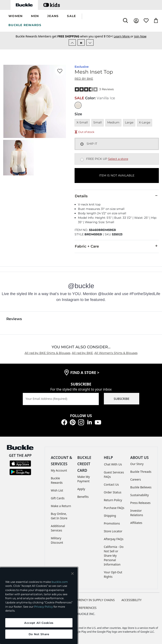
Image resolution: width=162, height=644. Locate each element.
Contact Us (111, 484)
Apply (81, 489)
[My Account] (136, 21)
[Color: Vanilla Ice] (78, 105)
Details (117, 196)
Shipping (110, 516)
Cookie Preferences (81, 608)
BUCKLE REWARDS (25, 25)
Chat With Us (113, 464)
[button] (15, 16)
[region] (39, 606)
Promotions (112, 523)
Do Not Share (39, 634)
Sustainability (139, 495)
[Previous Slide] (72, 42)
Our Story (137, 464)
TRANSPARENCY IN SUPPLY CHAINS (90, 600)
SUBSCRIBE (122, 399)
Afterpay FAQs (114, 539)
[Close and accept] (72, 574)
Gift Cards (58, 498)
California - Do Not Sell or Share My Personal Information (114, 556)
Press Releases (140, 503)
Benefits (83, 497)
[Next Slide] (90, 42)
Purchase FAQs (114, 508)
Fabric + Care (117, 246)
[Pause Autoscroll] (81, 42)
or (124, 36)
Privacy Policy (44, 607)
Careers (135, 479)
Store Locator (113, 531)
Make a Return (61, 506)
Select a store (118, 159)
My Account (59, 470)
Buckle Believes (141, 487)
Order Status (113, 492)
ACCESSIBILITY (131, 600)
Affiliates (136, 523)
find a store (85, 372)
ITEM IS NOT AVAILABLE (117, 175)
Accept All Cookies (39, 623)
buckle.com (60, 582)
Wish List (57, 490)
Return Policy (113, 500)
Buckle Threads (141, 472)
